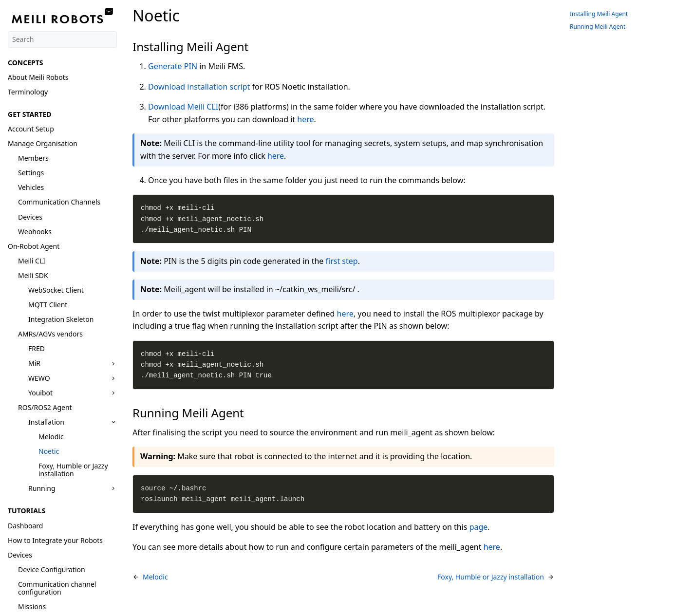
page (479, 527)
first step (342, 261)
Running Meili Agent (598, 27)
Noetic (49, 451)
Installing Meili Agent (599, 14)
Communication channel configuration (57, 588)
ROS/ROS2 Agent (45, 407)
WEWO (39, 378)
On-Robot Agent (34, 246)
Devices (30, 217)
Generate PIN (173, 66)
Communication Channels (59, 202)
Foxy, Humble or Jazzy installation (73, 470)
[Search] (62, 39)
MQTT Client (48, 305)
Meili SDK (33, 275)
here (305, 119)
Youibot (40, 393)
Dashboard (25, 526)
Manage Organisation (43, 143)
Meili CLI (32, 261)
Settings (31, 173)
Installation (46, 422)
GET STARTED (30, 114)
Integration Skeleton (61, 319)
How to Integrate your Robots (55, 540)
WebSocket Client (56, 290)
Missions (32, 607)
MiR (34, 363)
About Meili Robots (38, 77)
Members (33, 158)
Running (42, 488)
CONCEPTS (25, 63)
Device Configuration (52, 569)
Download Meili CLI (183, 107)
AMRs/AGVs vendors (50, 334)
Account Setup (31, 129)
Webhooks (35, 232)
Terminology (28, 92)
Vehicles (31, 187)
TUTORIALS (27, 511)
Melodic (51, 437)
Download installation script (199, 87)
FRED (37, 348)
